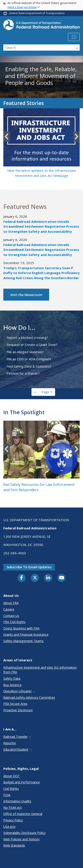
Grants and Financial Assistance (26, 634)
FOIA (7, 795)
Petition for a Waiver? (23, 373)
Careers (9, 609)
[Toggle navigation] (74, 37)
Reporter (10, 743)
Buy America (12, 685)
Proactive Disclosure (18, 710)
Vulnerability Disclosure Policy (24, 833)
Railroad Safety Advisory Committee (29, 697)
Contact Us (11, 616)
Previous (7, 137)
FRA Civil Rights (14, 622)
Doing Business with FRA (21, 628)
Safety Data (12, 678)
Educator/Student (18, 749)
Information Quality (17, 801)
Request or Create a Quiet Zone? (32, 345)
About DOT (12, 776)
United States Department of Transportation (37, 13)
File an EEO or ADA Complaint (29, 359)
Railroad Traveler (17, 737)
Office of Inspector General (23, 814)
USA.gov (9, 827)
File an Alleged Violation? (25, 352)
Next (76, 137)
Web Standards (14, 845)
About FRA (11, 603)
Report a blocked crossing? (27, 338)
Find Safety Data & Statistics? (29, 366)
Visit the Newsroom (26, 295)
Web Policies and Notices (21, 839)
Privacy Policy (13, 820)
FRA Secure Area (15, 704)
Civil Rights (11, 789)
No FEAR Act (13, 808)
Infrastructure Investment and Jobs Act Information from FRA (40, 670)
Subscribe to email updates (29, 567)
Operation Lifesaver (19, 691)
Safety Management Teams (23, 641)
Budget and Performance (22, 782)
